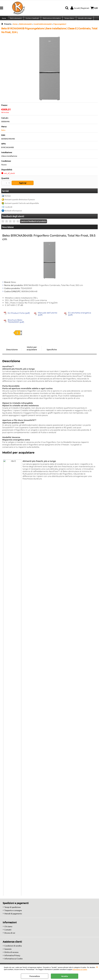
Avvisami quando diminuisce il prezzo (20, 201)
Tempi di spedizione (13, 908)
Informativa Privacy (12, 957)
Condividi (8, 208)
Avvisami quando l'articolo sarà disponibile (22, 205)
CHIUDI (97, 967)
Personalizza (35, 976)
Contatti (8, 931)
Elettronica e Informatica (51, 19)
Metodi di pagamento (13, 915)
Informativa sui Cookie (80, 969)
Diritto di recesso (11, 954)
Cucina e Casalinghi (32, 19)
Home (4, 19)
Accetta (65, 976)
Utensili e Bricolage (84, 19)
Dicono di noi (10, 934)
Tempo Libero (69, 19)
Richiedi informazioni (13, 212)
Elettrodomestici (16, 19)
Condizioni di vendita (13, 947)
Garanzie (8, 950)
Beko (3, 132)
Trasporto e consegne (13, 912)
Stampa (8, 197)
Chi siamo (8, 928)
